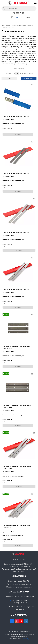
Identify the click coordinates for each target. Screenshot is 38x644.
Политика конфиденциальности (19, 584)
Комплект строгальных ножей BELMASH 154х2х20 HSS (17, 347)
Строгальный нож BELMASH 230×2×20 (16, 173)
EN (21, 18)
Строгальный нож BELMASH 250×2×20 (16, 232)
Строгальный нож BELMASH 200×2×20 (16, 116)
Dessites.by (25, 639)
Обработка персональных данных (19, 587)
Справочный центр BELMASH (19, 581)
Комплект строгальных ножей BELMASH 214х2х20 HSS (17, 406)
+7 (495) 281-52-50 (20, 603)
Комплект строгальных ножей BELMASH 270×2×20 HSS (17, 468)
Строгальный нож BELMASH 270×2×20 (16, 289)
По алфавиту (19, 69)
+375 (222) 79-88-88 (19, 13)
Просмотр (18, 134)
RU (17, 18)
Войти (27, 18)
